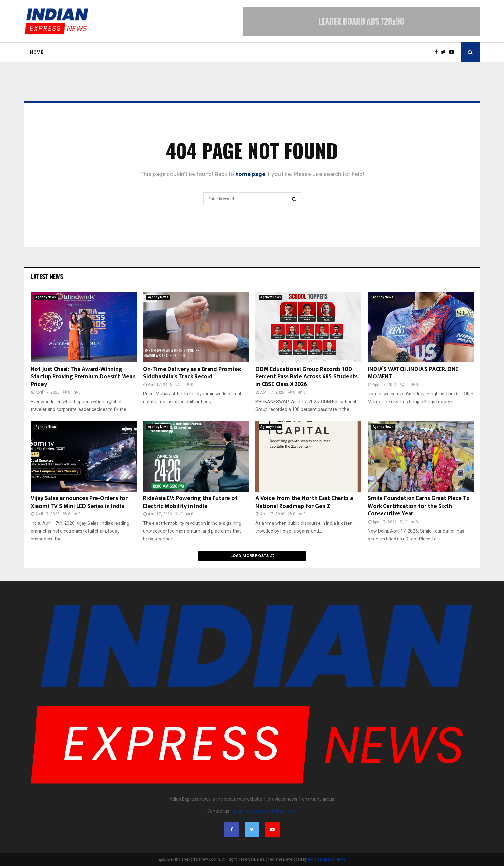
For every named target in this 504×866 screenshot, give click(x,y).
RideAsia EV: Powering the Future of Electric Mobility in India (190, 502)
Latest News (47, 276)
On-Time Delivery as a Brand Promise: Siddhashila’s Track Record (192, 373)
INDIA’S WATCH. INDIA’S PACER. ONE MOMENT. (413, 373)
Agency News (46, 297)
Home (37, 52)
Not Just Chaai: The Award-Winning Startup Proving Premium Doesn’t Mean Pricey (83, 377)
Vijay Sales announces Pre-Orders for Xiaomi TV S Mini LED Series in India (79, 502)
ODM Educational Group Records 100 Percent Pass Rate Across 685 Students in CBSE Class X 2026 (307, 377)
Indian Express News (327, 859)
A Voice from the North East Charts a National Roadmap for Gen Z (304, 502)
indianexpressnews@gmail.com (264, 811)
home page (250, 174)
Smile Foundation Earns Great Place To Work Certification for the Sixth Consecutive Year (419, 506)
